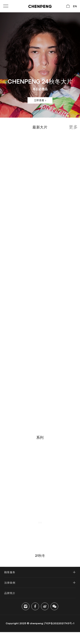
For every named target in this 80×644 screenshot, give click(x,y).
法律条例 (10, 583)
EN (75, 6)
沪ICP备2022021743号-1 (59, 623)
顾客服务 (10, 572)
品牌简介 (10, 593)
